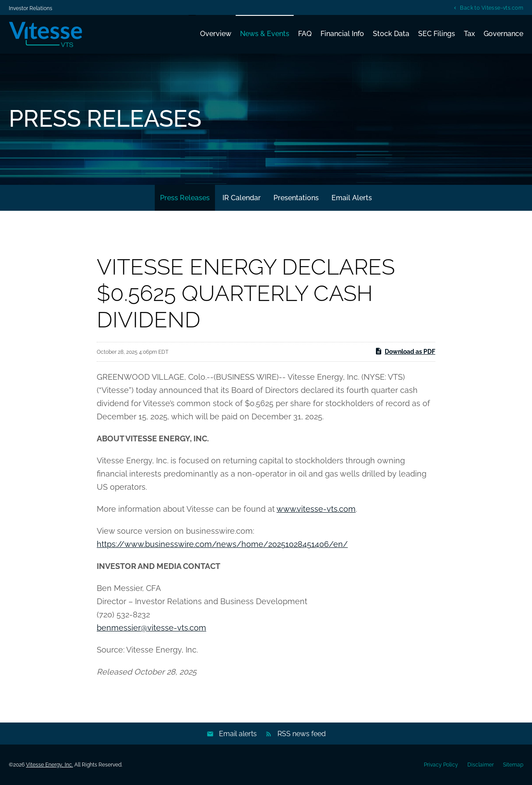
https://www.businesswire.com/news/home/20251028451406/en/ (222, 544)
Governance (503, 34)
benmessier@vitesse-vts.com (151, 628)
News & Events (265, 34)
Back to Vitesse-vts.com (492, 8)
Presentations (296, 198)
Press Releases (185, 198)
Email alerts (238, 734)
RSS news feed (302, 734)
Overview (216, 34)
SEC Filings (437, 34)
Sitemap (513, 765)
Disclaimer (481, 765)
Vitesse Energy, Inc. (49, 765)
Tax (469, 34)
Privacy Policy (441, 765)
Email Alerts (352, 198)
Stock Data (391, 34)
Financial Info (342, 34)
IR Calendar (242, 198)
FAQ (305, 34)
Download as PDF (405, 351)
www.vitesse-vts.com (316, 509)
